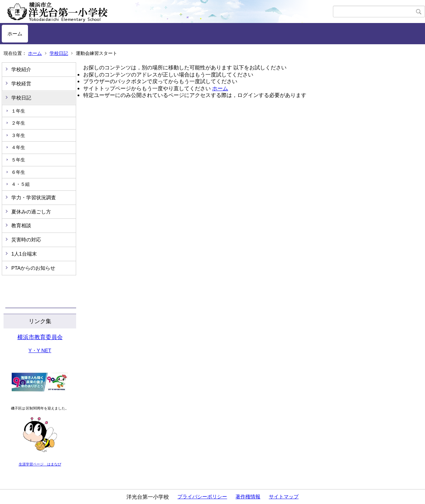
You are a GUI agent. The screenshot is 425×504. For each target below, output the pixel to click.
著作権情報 (248, 497)
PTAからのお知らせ (33, 268)
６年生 (18, 172)
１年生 (18, 111)
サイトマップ (284, 497)
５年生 (18, 160)
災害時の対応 (26, 240)
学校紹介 (21, 69)
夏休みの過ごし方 (31, 212)
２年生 (18, 123)
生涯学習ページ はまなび (40, 464)
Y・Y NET (40, 350)
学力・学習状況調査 (34, 197)
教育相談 (21, 225)
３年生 (18, 135)
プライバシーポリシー (202, 497)
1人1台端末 (24, 254)
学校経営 (21, 84)
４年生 (18, 147)
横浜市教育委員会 (40, 337)
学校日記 (59, 53)
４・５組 (21, 184)
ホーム (15, 34)
